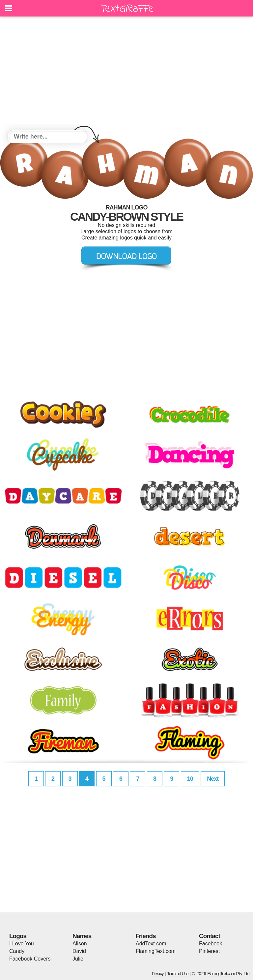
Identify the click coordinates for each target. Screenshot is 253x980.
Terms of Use (178, 974)
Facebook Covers (30, 959)
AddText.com (151, 944)
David (79, 951)
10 (190, 779)
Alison (80, 944)
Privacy (158, 974)
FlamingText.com (156, 951)
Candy (17, 951)
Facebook (211, 944)
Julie (78, 959)
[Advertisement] (126, 74)
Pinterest (209, 951)
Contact (210, 936)
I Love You (22, 944)
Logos (18, 936)
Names (82, 936)
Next (213, 779)
